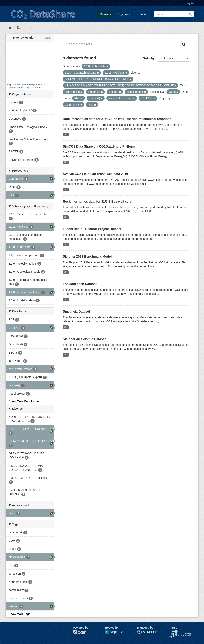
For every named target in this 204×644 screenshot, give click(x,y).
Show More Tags (20, 614)
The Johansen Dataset (80, 284)
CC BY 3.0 (37, 88)
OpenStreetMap (27, 84)
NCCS (173, 632)
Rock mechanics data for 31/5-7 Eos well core (97, 202)
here (44, 206)
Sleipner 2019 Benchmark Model (87, 256)
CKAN (79, 632)
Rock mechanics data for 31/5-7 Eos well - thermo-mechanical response (117, 119)
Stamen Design (23, 88)
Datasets (105, 14)
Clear (48, 38)
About (145, 14)
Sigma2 (117, 632)
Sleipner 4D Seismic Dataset (84, 339)
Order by (149, 58)
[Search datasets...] (121, 44)
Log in (190, 3)
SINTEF (142, 632)
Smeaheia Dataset (76, 312)
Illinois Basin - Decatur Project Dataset (92, 229)
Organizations (126, 14)
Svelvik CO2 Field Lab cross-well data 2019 (95, 174)
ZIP (66, 135)
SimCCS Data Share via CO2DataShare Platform (99, 146)
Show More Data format (24, 401)
